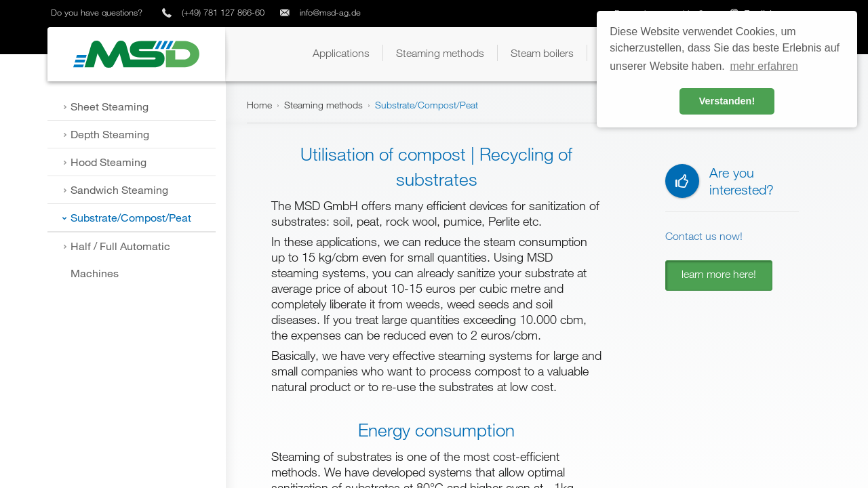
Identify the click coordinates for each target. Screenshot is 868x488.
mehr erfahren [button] (764, 66)
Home (259, 105)
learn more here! (719, 274)
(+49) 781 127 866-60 (223, 12)
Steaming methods (323, 105)
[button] (341, 53)
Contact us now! (704, 236)
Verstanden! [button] (727, 101)
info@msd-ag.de (330, 12)
